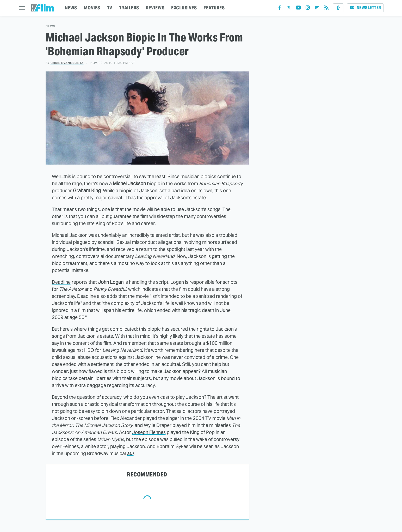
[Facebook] (280, 9)
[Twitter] (289, 9)
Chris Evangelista (67, 63)
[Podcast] (338, 8)
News (50, 26)
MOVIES (92, 8)
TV (110, 8)
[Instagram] (308, 9)
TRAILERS (129, 8)
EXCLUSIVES (184, 8)
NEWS (71, 8)
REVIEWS (155, 8)
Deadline (61, 282)
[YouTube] (298, 9)
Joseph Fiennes (149, 432)
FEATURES (214, 8)
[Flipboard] (317, 9)
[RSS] (326, 9)
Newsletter (365, 8)
